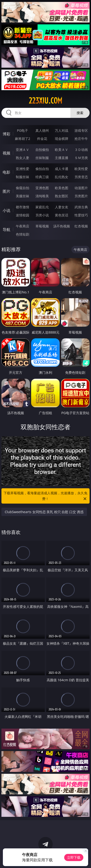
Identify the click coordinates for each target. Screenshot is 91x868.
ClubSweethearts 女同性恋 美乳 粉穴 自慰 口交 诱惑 (44, 512)
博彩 (6, 134)
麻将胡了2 (23, 139)
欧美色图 (62, 188)
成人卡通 (62, 169)
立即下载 (74, 857)
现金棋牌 (62, 139)
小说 (6, 210)
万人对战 (62, 130)
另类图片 (81, 196)
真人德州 (42, 130)
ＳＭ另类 (81, 158)
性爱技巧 (81, 215)
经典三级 (42, 177)
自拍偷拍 (42, 150)
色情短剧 (23, 234)
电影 (6, 172)
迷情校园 (23, 215)
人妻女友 (62, 207)
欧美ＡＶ (62, 150)
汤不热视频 (62, 226)
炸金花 (42, 139)
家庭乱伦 (42, 207)
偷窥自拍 (23, 188)
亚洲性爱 (23, 169)
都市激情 (23, 207)
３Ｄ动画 (81, 150)
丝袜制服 (42, 158)
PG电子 (23, 130)
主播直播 (62, 158)
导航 (6, 230)
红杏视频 (81, 226)
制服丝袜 (23, 177)
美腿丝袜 (23, 196)
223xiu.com (45, 101)
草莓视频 (42, 226)
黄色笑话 (62, 215)
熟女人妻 (23, 158)
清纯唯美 (42, 196)
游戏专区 (81, 130)
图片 (6, 191)
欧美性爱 (81, 169)
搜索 (80, 113)
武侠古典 (81, 207)
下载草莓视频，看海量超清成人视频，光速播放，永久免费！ (45, 496)
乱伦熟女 (62, 177)
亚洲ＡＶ (23, 150)
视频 (6, 153)
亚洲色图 (42, 188)
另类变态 (81, 177)
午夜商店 (23, 226)
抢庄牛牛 (81, 139)
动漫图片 (81, 188)
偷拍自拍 (42, 169)
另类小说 (42, 215)
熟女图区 (62, 196)
